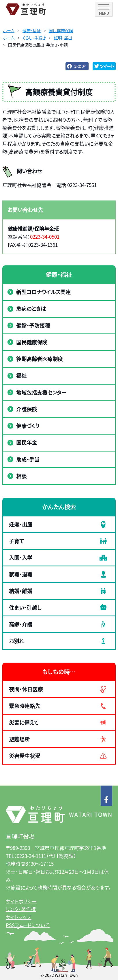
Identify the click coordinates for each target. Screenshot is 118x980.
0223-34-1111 (31, 856)
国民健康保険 (61, 30)
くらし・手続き (34, 38)
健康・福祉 (32, 30)
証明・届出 (63, 38)
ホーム (9, 30)
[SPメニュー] (104, 9)
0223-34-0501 (45, 237)
